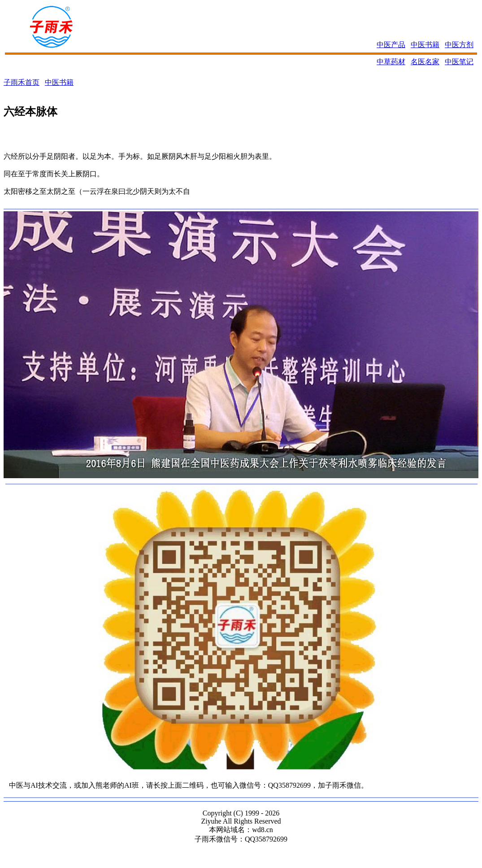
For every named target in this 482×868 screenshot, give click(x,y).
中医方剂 (459, 45)
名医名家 (425, 62)
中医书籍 (425, 45)
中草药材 (391, 62)
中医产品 (391, 45)
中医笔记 (459, 62)
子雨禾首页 (22, 82)
